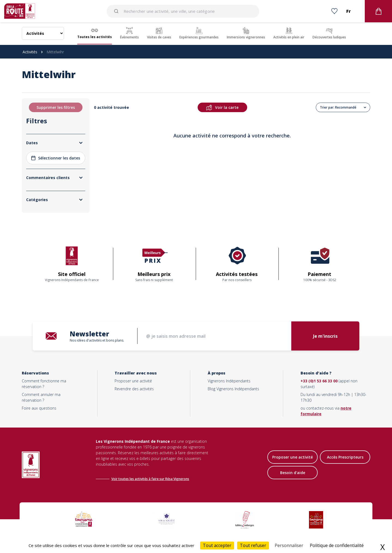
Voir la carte (222, 107)
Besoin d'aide (293, 473)
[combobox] (183, 11)
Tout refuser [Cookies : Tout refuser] (253, 545)
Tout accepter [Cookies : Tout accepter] (217, 545)
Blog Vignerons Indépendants (233, 389)
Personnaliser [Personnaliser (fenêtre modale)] (289, 545)
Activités (30, 52)
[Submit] (117, 11)
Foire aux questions (39, 408)
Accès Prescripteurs (345, 457)
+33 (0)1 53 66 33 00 (319, 381)
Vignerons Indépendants (229, 381)
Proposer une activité (133, 381)
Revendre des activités (134, 389)
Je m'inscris (325, 336)
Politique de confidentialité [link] (337, 545)
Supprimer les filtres (56, 107)
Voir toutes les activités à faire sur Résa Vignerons (150, 479)
